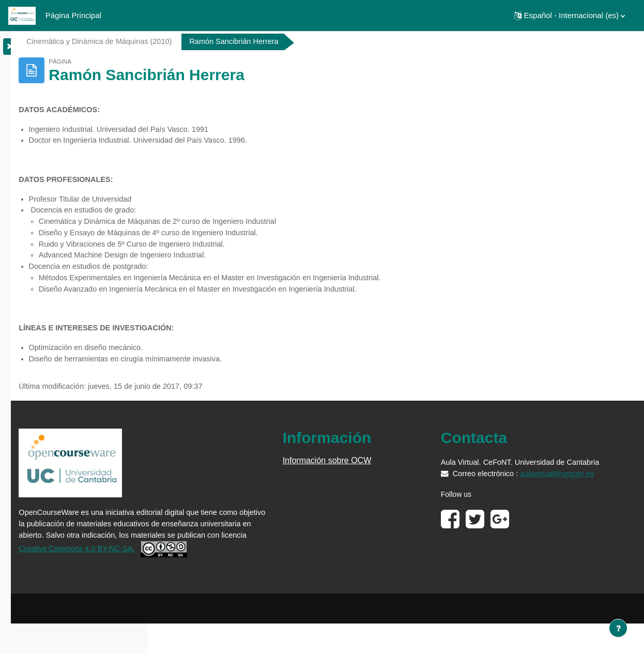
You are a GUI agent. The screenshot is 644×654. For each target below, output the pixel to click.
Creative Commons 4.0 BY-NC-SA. (251, 565)
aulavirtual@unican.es (527, 504)
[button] (570, 16)
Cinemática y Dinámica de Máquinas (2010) (246, 42)
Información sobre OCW (411, 468)
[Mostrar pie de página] (618, 628)
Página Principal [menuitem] (73, 15)
